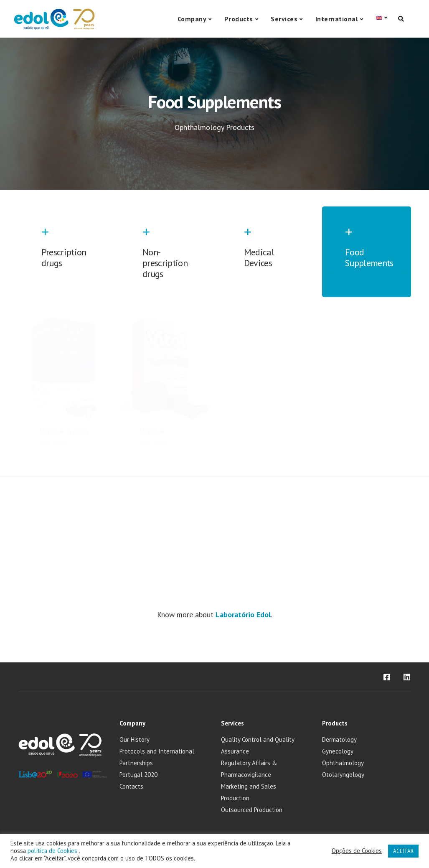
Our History (135, 739)
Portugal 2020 (138, 775)
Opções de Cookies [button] (357, 851)
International (337, 19)
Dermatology (339, 739)
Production (235, 798)
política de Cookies (53, 851)
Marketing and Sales (249, 786)
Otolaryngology (343, 775)
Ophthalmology (343, 763)
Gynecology (338, 751)
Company (192, 19)
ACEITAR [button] (403, 851)
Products (239, 19)
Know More (52, 443)
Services (284, 19)
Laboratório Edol (243, 615)
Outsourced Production (252, 810)
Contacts (131, 786)
